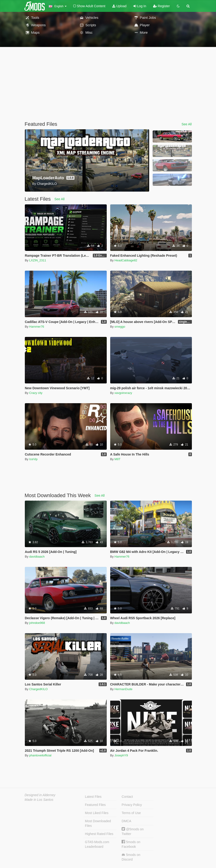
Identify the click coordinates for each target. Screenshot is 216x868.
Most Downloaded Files (98, 823)
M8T (117, 459)
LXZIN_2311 (38, 260)
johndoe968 (37, 623)
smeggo (120, 327)
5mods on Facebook (131, 844)
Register (161, 6)
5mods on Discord (131, 857)
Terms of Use (131, 813)
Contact (127, 797)
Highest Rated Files (99, 834)
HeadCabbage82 (126, 260)
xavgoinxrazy (123, 393)
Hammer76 (37, 327)
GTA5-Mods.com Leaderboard (97, 844)
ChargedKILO (39, 689)
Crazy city (36, 393)
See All (187, 124)
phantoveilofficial (40, 755)
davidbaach (37, 557)
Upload (119, 6)
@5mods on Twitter (133, 831)
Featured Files (95, 805)
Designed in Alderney (40, 795)
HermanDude (123, 689)
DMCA (126, 821)
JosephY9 (121, 755)
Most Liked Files (97, 813)
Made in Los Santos (39, 800)
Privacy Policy (132, 805)
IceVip (33, 459)
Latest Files (93, 797)
